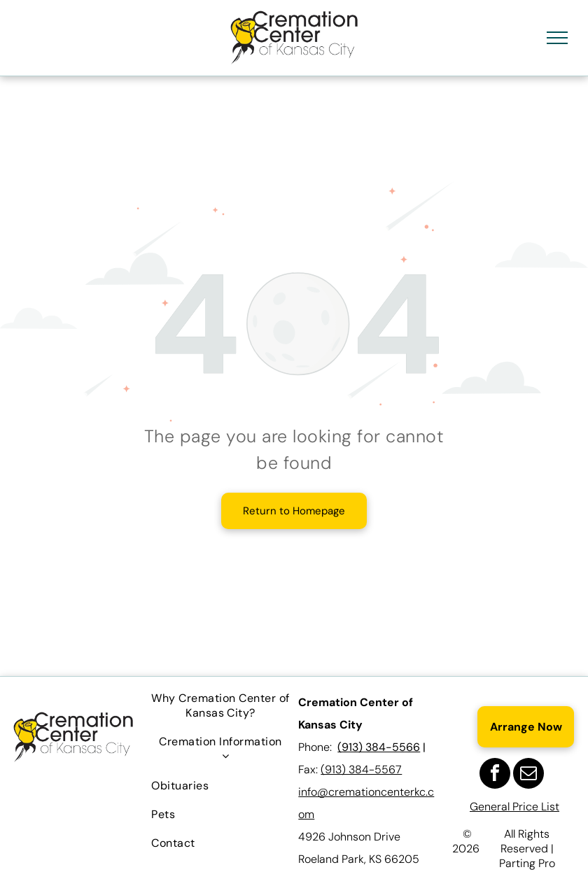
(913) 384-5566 (379, 747)
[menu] (557, 38)
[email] (528, 775)
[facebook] (495, 775)
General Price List (514, 807)
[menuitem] (220, 705)
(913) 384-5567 (361, 769)
